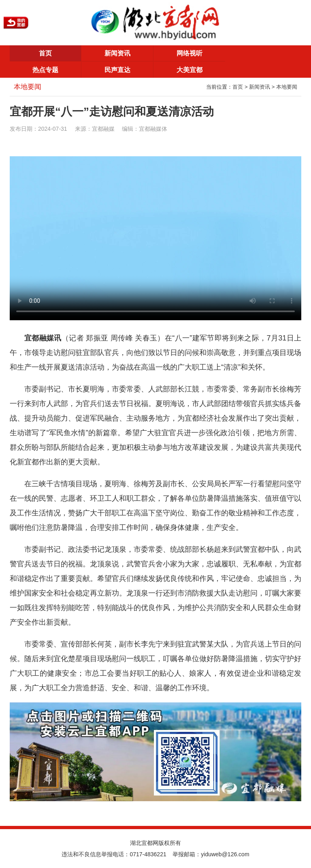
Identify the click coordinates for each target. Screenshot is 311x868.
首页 (45, 53)
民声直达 (117, 70)
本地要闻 (287, 87)
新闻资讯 (117, 53)
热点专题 (45, 70)
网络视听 (190, 53)
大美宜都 (190, 70)
